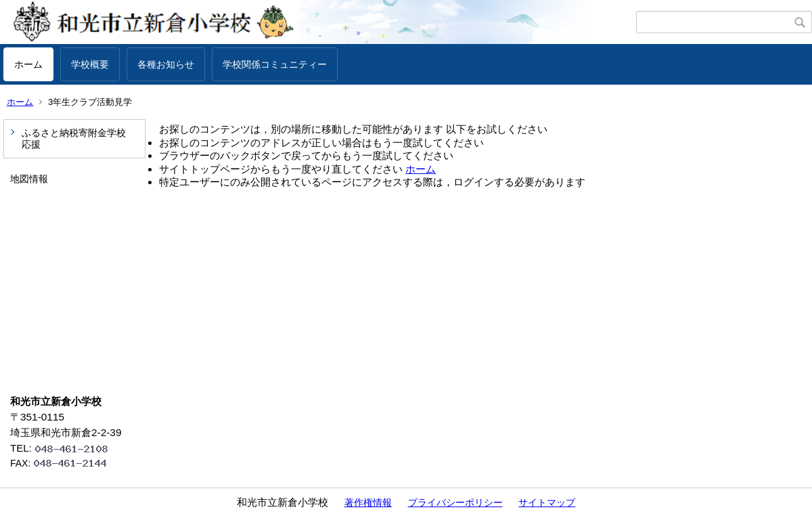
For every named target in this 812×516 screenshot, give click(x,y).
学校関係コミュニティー (275, 64)
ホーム (28, 64)
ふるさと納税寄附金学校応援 (74, 138)
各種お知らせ (166, 64)
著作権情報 (368, 502)
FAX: (64, 463)
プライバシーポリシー (455, 502)
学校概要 (90, 64)
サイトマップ (547, 502)
